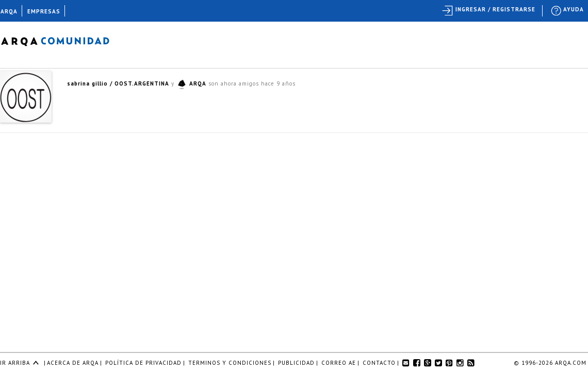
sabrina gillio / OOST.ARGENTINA (118, 83)
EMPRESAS (44, 11)
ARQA (198, 83)
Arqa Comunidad (63, 40)
